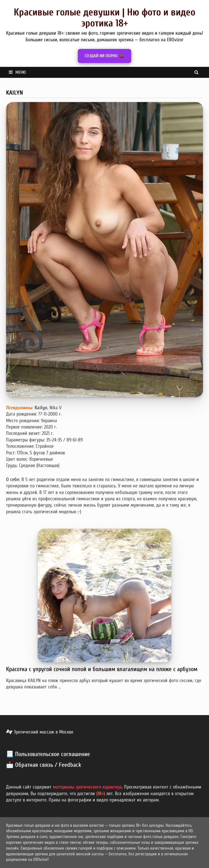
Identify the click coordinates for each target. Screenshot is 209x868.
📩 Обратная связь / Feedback (44, 765)
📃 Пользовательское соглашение (48, 754)
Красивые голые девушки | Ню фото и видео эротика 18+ (105, 18)
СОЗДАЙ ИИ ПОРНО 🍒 (105, 56)
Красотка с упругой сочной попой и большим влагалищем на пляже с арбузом (102, 669)
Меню (17, 72)
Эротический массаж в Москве (40, 732)
